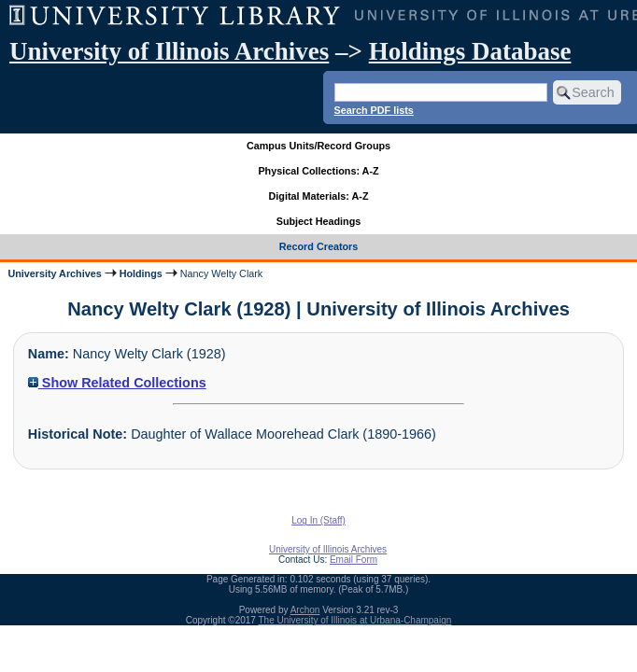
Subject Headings (319, 221)
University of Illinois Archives (169, 51)
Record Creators (319, 246)
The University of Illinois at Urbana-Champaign (355, 620)
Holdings (141, 273)
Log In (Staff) (318, 520)
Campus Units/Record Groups (318, 146)
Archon (305, 610)
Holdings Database (470, 51)
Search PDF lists (374, 110)
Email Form (354, 560)
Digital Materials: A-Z (319, 196)
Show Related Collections (117, 383)
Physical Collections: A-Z (318, 171)
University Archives (54, 273)
